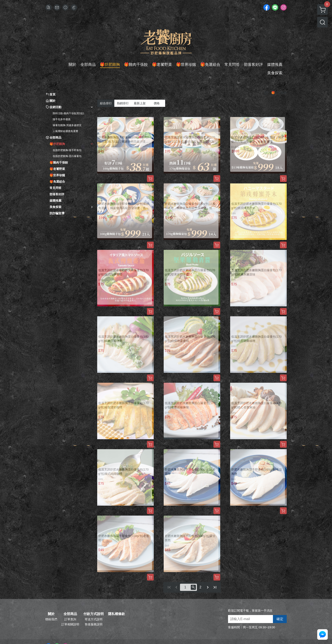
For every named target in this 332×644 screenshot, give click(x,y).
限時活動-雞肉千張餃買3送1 (68, 113)
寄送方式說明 (94, 619)
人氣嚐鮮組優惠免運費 (65, 131)
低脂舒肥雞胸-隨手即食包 (67, 150)
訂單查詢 (70, 619)
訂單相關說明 (70, 624)
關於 (51, 614)
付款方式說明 (94, 614)
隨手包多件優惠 (62, 119)
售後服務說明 (94, 624)
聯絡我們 (51, 619)
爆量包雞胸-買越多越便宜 (67, 125)
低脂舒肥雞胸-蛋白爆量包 (67, 156)
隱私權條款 (116, 614)
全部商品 (70, 614)
